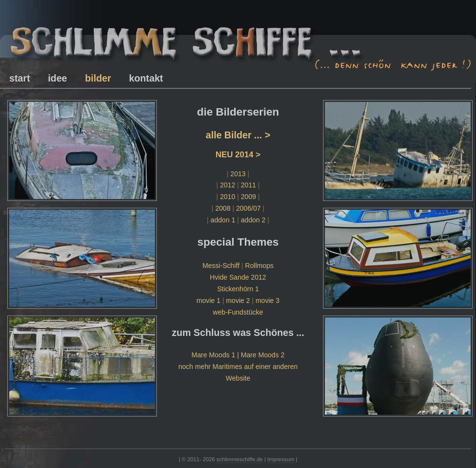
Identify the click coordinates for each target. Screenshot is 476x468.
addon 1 (223, 220)
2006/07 (248, 208)
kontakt (146, 78)
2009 (248, 197)
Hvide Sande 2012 (238, 277)
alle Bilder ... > (238, 135)
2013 (238, 174)
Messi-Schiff (221, 266)
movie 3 (267, 301)
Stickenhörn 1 (238, 289)
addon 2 (253, 220)
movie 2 (238, 301)
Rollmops (260, 266)
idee (58, 78)
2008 (223, 208)
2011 (248, 185)
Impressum (281, 459)
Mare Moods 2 (263, 355)
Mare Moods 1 (213, 355)
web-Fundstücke (238, 312)
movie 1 (209, 301)
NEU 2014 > (238, 155)
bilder (98, 78)
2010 (228, 197)
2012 (228, 185)
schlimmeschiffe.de (240, 459)
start (20, 78)
